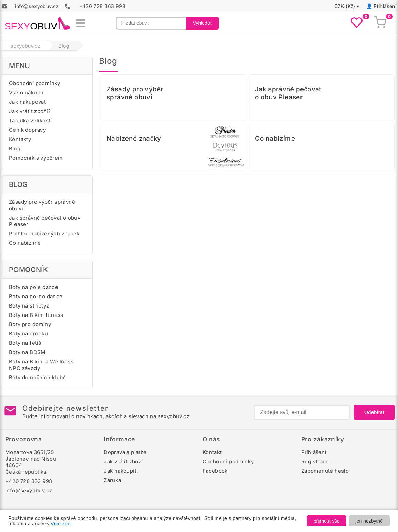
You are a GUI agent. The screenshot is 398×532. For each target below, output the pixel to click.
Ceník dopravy (27, 130)
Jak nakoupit (120, 471)
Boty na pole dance (34, 287)
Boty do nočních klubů (37, 377)
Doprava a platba (125, 452)
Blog (15, 148)
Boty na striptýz (29, 306)
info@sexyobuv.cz (29, 490)
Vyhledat (202, 23)
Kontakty (20, 139)
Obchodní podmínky (35, 83)
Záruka (112, 480)
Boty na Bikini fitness (36, 315)
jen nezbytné (369, 521)
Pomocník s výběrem (36, 158)
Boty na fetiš (25, 343)
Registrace (315, 461)
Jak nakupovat (27, 102)
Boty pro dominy (30, 324)
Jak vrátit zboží (123, 461)
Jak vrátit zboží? (30, 111)
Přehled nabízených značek (44, 234)
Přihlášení (385, 6)
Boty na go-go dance (36, 296)
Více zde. (61, 524)
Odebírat (374, 412)
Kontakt (212, 452)
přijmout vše (326, 521)
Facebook (215, 471)
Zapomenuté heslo (325, 471)
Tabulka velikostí (30, 121)
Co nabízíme (25, 243)
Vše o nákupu (26, 93)
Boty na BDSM (27, 352)
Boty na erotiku (28, 334)
